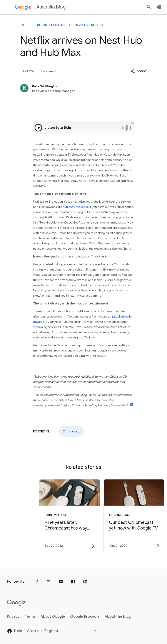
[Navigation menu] (7, 7)
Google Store (66, 345)
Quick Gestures (99, 243)
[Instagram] (37, 582)
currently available (75, 207)
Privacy (13, 617)
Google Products (85, 617)
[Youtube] (61, 582)
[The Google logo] (16, 603)
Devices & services (90, 25)
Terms (30, 617)
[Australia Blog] (23, 25)
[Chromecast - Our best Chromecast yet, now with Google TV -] (115, 516)
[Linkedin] (85, 582)
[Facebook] (73, 582)
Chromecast (71, 431)
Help (14, 631)
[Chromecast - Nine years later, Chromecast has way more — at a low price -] (51, 516)
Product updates (50, 25)
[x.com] (49, 582)
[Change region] (63, 631)
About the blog (118, 617)
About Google (53, 617)
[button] (138, 71)
